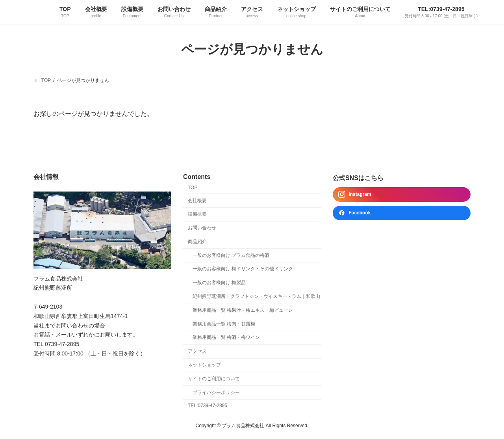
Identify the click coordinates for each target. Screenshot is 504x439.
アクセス (197, 351)
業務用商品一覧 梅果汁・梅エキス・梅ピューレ (243, 310)
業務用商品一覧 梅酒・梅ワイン (226, 337)
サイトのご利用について (214, 379)
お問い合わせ (202, 228)
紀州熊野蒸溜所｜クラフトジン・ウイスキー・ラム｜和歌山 (256, 296)
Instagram (355, 194)
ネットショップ (204, 365)
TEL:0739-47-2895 (208, 406)
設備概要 (197, 214)
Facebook (354, 213)
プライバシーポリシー (216, 392)
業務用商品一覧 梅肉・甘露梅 (224, 324)
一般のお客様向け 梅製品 (219, 283)
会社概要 (197, 200)
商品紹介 (197, 242)
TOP (193, 188)
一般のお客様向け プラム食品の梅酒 (231, 255)
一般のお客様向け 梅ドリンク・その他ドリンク (243, 269)
